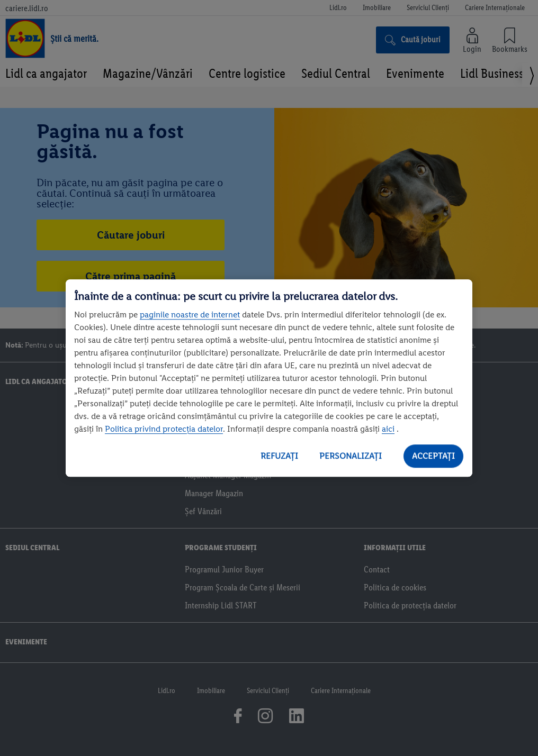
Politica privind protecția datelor (164, 429)
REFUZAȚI (279, 456)
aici (388, 429)
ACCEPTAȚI (433, 456)
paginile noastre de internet (190, 315)
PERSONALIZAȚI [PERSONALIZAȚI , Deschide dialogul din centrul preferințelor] (351, 456)
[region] (269, 378)
